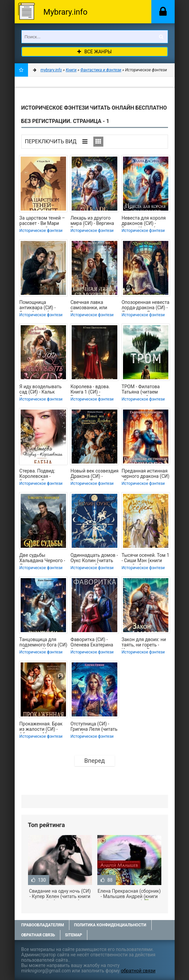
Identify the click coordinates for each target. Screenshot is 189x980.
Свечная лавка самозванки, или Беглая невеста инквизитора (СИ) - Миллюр (91, 306)
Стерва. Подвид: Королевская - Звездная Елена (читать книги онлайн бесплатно (43, 474)
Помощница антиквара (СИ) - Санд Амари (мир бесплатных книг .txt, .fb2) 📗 (42, 306)
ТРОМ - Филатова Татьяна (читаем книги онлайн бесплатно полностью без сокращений (141, 390)
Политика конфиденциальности (110, 925)
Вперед (95, 761)
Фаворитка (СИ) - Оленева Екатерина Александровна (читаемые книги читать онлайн (92, 643)
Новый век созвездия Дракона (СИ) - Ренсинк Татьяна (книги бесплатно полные (94, 474)
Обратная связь (38, 935)
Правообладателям (43, 925)
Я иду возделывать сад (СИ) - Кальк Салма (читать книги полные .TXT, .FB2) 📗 (43, 390)
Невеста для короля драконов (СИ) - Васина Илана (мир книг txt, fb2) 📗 (144, 221)
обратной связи (138, 971)
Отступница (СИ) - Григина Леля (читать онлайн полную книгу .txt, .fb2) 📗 (94, 727)
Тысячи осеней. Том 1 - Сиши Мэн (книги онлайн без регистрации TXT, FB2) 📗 (145, 558)
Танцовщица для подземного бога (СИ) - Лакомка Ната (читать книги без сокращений (43, 643)
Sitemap (73, 935)
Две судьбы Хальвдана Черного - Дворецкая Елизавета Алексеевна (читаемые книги (42, 558)
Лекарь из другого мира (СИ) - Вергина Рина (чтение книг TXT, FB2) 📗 (92, 221)
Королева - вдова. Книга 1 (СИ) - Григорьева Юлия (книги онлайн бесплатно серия (90, 390)
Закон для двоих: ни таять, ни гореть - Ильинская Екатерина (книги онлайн (146, 643)
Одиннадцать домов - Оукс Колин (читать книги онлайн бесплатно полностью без (94, 558)
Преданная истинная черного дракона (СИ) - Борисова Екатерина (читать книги (145, 474)
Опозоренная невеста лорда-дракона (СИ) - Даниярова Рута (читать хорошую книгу (146, 306)
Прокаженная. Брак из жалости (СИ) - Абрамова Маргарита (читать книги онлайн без (43, 727)
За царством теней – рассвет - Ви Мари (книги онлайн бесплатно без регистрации (42, 221)
